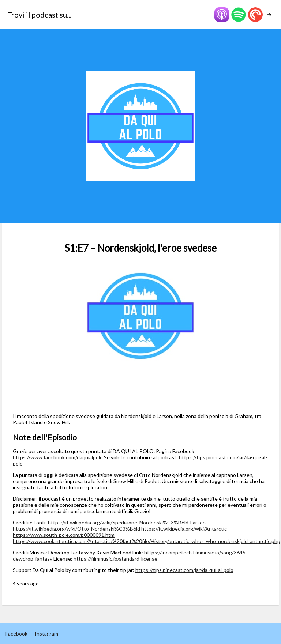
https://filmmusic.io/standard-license (115, 559)
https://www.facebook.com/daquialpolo (58, 457)
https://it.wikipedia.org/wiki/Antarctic (184, 529)
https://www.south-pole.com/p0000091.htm (64, 535)
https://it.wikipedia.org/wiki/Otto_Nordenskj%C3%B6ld (76, 529)
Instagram (46, 634)
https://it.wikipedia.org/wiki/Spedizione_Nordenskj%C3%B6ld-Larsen (127, 522)
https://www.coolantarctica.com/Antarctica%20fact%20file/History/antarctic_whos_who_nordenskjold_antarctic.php (147, 541)
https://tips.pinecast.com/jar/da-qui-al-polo (184, 570)
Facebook (16, 634)
